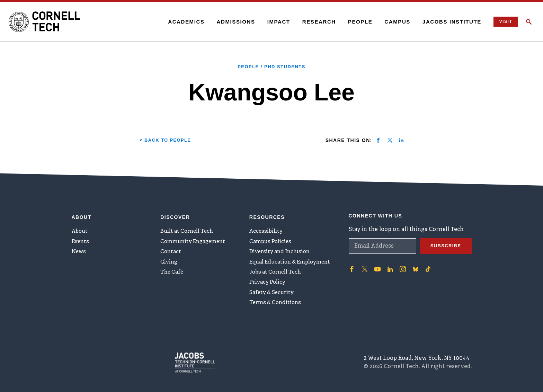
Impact (274, 22)
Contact (171, 250)
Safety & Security (273, 296)
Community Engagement (195, 239)
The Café (173, 273)
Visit (503, 22)
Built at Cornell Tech (189, 228)
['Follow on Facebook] (351, 264)
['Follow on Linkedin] (389, 264)
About (81, 228)
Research (314, 22)
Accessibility (267, 228)
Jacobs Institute (447, 22)
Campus (393, 22)
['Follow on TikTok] (426, 264)
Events (81, 239)
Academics (182, 22)
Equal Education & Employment (293, 262)
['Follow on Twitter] (364, 264)
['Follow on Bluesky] (413, 264)
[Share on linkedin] (401, 140)
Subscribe (445, 241)
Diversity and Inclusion (282, 250)
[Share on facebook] (378, 140)
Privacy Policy (268, 285)
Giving (170, 262)
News (79, 250)
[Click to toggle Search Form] (529, 22)
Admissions (231, 22)
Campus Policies (271, 239)
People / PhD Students (272, 66)
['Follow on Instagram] (401, 264)
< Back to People (167, 140)
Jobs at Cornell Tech (277, 273)
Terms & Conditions (277, 308)
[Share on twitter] (390, 140)
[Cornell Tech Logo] (52, 22)
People (355, 22)
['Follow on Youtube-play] (376, 264)
